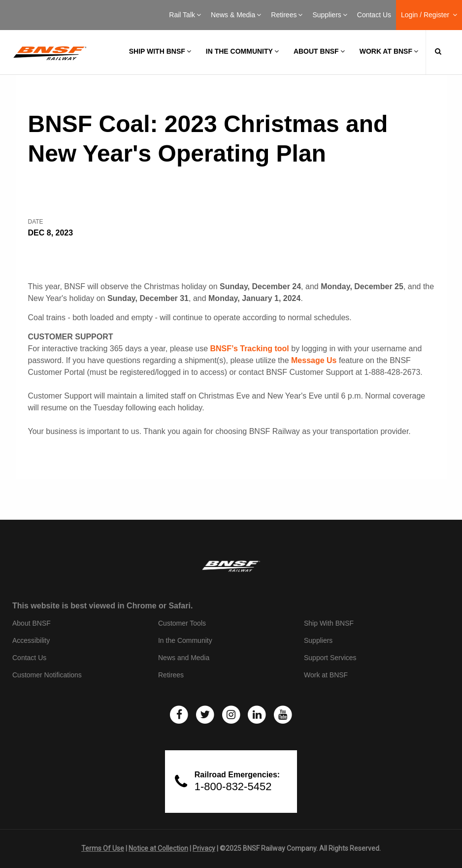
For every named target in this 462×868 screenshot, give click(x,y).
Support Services (330, 658)
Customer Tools (182, 623)
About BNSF (319, 51)
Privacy (204, 848)
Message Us (314, 360)
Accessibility (31, 640)
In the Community (242, 51)
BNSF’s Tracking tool (249, 349)
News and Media (184, 658)
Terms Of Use (103, 848)
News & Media (236, 15)
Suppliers (330, 15)
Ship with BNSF (160, 51)
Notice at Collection (158, 848)
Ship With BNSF (329, 623)
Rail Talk (185, 15)
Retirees (287, 15)
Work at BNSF (389, 51)
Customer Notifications (47, 675)
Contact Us (374, 15)
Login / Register (429, 15)
